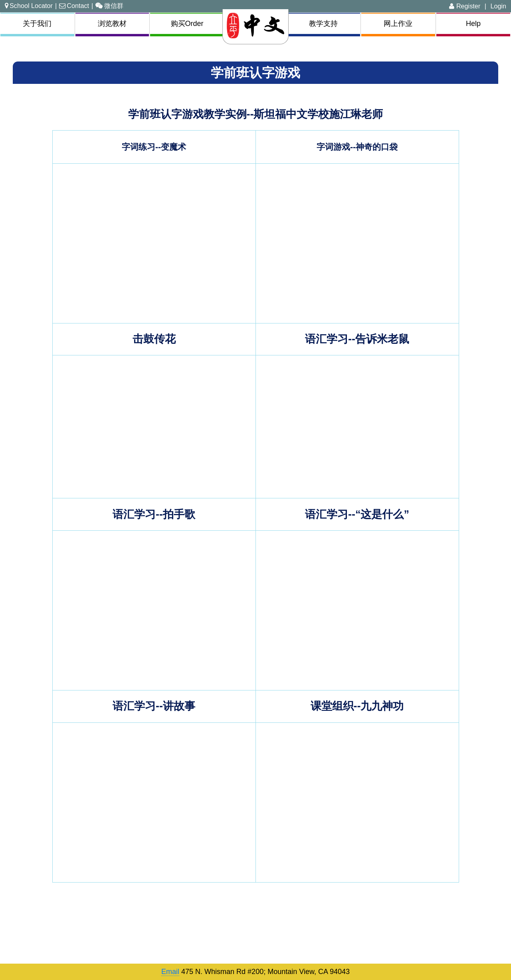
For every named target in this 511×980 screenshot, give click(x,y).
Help (473, 24)
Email (170, 972)
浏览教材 (112, 24)
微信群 (109, 6)
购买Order (187, 24)
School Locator (29, 6)
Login (498, 6)
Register (465, 6)
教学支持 (323, 24)
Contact (74, 6)
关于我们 (37, 24)
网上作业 (398, 24)
